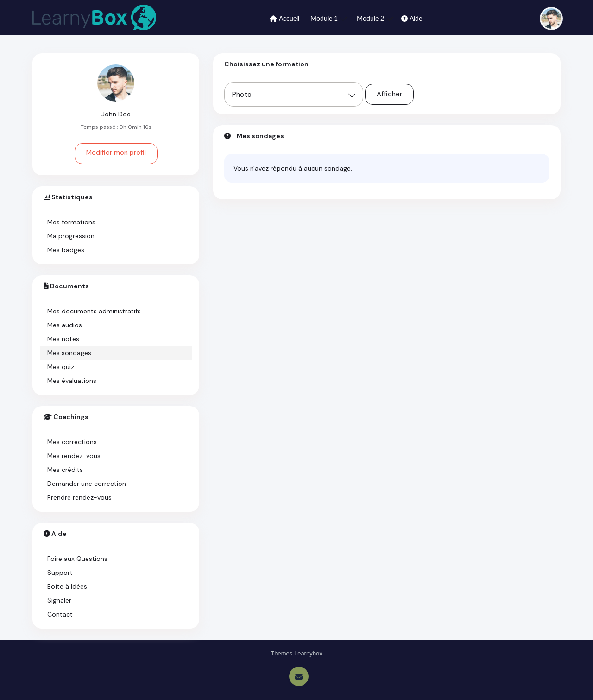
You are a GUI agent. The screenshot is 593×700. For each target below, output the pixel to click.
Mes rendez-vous (74, 456)
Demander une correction (87, 484)
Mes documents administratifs (94, 311)
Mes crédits (65, 470)
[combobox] (294, 94)
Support (60, 573)
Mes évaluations (72, 381)
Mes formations (71, 222)
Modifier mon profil (116, 153)
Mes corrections (72, 442)
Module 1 (328, 18)
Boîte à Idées (67, 586)
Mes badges (66, 250)
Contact (60, 614)
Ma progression (71, 236)
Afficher (389, 94)
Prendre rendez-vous (79, 497)
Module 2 (375, 18)
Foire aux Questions (77, 559)
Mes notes (63, 339)
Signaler (59, 600)
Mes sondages (69, 353)
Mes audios (65, 325)
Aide (412, 18)
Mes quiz (61, 367)
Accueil (284, 18)
